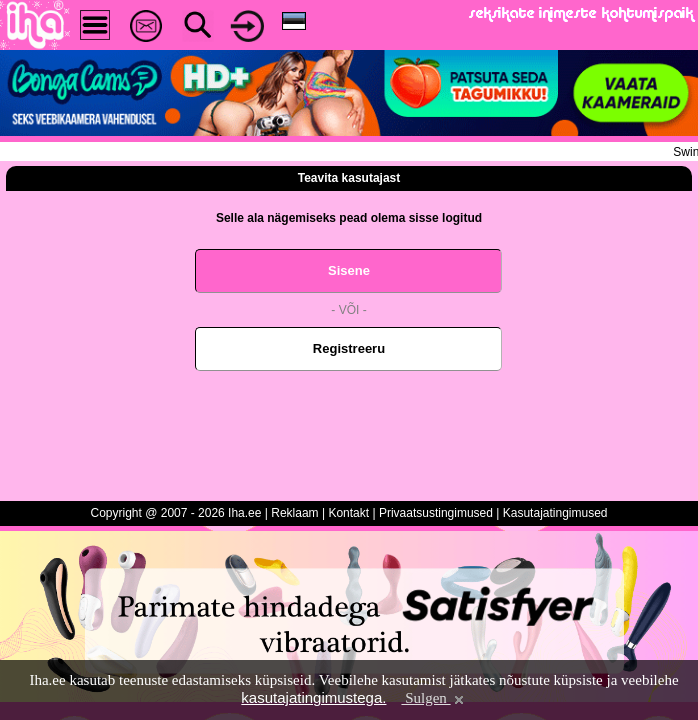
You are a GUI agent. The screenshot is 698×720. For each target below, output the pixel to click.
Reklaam (294, 513)
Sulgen (433, 698)
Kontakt (348, 513)
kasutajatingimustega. (313, 697)
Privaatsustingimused (436, 513)
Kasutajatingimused (555, 513)
